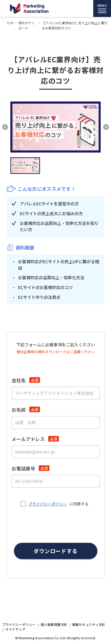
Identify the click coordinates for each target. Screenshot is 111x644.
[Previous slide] (5, 127)
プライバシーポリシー (48, 504)
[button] (25, 166)
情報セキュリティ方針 (89, 624)
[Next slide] (106, 127)
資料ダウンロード (26, 25)
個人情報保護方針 (54, 624)
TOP (10, 23)
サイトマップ (15, 629)
